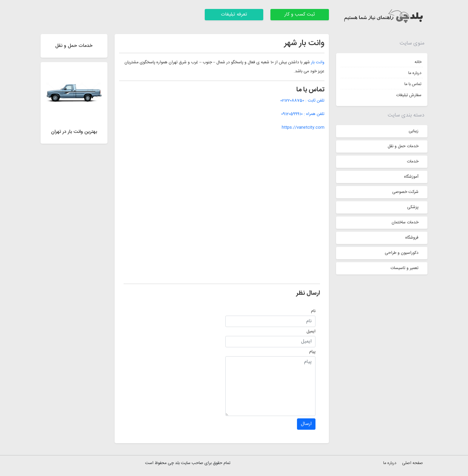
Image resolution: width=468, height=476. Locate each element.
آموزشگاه (411, 177)
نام (313, 311)
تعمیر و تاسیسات (404, 268)
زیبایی (414, 131)
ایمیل (311, 331)
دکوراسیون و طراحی (402, 253)
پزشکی (413, 207)
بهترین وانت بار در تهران (74, 132)
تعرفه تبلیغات (234, 14)
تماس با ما (413, 84)
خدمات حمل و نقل (403, 146)
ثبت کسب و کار (300, 14)
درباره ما (415, 73)
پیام (312, 352)
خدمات (413, 162)
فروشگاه (412, 238)
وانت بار (318, 62)
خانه (418, 62)
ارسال (306, 424)
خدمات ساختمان (405, 222)
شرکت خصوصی (405, 192)
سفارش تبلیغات (409, 95)
